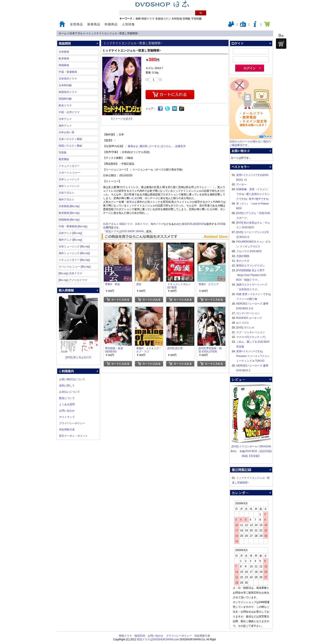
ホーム (63, 33)
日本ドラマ (141, 224)
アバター (241, 185)
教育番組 (64, 159)
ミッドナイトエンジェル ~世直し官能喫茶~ (114, 33)
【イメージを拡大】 (122, 119)
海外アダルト (66, 200)
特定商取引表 (67, 430)
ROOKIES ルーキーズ (249, 318)
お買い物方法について (72, 379)
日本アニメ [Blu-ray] (70, 233)
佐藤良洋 (180, 146)
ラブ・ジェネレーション (251, 332)
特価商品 (111, 24)
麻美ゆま (133, 146)
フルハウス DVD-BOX (249, 251)
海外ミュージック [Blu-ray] (74, 253)
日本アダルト (78, 33)
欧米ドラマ (65, 105)
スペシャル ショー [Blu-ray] (75, 267)
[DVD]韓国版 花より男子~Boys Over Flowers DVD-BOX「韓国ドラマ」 (252, 275)
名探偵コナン (163, 19)
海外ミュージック (69, 186)
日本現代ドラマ (68, 79)
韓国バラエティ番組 (70, 146)
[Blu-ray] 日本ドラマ (70, 273)
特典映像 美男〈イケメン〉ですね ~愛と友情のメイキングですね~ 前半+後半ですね (253, 194)
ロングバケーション (248, 313)
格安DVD (199, 224)
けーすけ (154, 146)
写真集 (63, 152)
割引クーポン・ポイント (73, 436)
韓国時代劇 (65, 99)
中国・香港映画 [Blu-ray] (73, 226)
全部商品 (76, 24)
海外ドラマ (157, 224)
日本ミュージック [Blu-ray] (74, 247)
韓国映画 (64, 65)
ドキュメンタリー (69, 166)
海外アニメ (65, 126)
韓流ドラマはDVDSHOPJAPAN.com (158, 639)
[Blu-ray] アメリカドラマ (73, 280)
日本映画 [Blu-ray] (69, 206)
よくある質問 (67, 404)
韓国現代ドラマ (68, 92)
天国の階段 (243, 256)
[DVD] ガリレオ (245, 328)
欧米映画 (64, 58)
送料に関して (67, 386)
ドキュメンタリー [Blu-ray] (74, 260)
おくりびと (243, 323)
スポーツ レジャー (69, 173)
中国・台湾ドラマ (69, 112)
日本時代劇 (65, 85)
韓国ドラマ (148, 19)
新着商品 (94, 24)
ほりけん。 (167, 146)
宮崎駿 (186, 19)
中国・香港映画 (68, 72)
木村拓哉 (177, 19)
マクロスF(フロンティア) (251, 337)
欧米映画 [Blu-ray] (69, 213)
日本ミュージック (69, 179)
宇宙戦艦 (196, 19)
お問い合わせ (67, 411)
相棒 (138, 19)
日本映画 (64, 52)
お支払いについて (70, 392)
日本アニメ (65, 119)
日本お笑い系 (66, 132)
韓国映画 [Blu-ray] (69, 220)
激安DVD (187, 224)
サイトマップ (67, 417)
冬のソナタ (243, 261)
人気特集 (128, 24)
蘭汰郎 (144, 146)
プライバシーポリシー (72, 423)
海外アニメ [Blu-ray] (70, 240)
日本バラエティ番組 (70, 139)
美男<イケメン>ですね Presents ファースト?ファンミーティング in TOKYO (253, 356)
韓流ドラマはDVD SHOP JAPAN (125, 231)
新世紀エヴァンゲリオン (251, 266)
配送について (67, 398)
